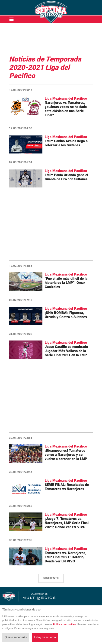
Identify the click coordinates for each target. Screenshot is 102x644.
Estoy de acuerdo (45, 637)
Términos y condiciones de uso (21, 610)
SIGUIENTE (51, 578)
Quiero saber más (16, 637)
